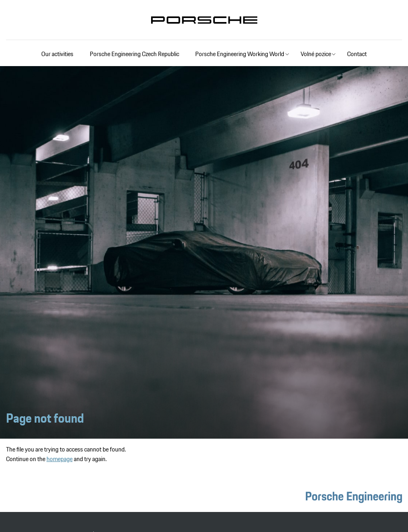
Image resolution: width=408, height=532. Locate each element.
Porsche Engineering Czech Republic (134, 54)
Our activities (57, 54)
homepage (60, 459)
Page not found (45, 418)
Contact (357, 54)
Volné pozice (316, 54)
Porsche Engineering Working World (240, 54)
